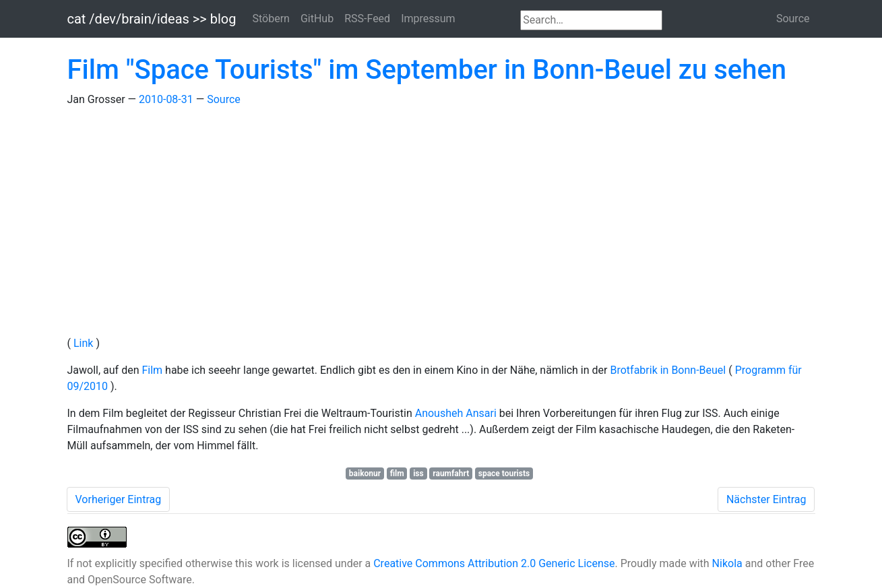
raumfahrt (451, 473)
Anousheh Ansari (457, 413)
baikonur (365, 473)
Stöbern (271, 19)
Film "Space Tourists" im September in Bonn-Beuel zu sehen (427, 70)
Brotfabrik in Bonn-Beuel (669, 370)
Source (793, 19)
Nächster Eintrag (766, 499)
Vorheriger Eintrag (119, 499)
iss (418, 473)
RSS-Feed (367, 19)
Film (153, 370)
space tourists (504, 473)
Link (85, 343)
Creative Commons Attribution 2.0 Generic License (494, 563)
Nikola (727, 563)
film (397, 473)
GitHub (317, 19)
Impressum (428, 19)
